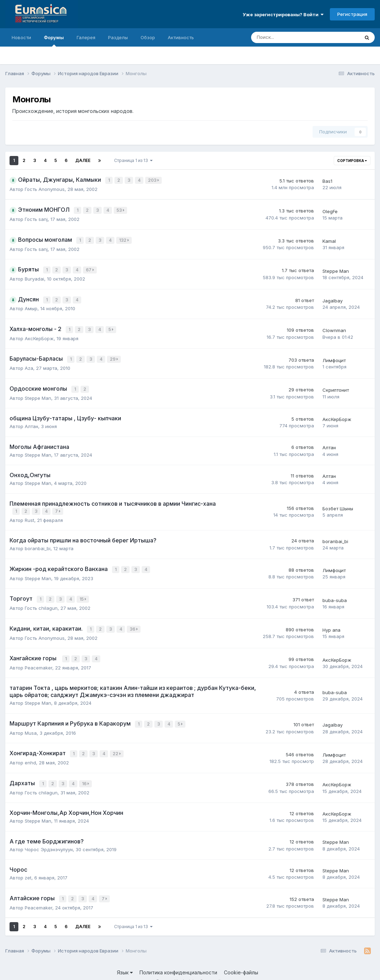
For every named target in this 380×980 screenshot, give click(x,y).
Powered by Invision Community (190, 970)
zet (28, 867)
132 (125, 239)
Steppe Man (336, 269)
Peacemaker (38, 659)
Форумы (54, 41)
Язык (125, 961)
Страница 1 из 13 (133, 160)
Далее (83, 160)
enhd (30, 752)
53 (121, 209)
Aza (29, 363)
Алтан (31, 421)
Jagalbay (332, 297)
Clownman (334, 327)
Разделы (118, 37)
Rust (29, 514)
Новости (21, 37)
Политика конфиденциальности (178, 961)
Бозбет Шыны (338, 503)
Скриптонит (336, 385)
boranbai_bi (38, 542)
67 (91, 268)
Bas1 (327, 181)
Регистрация (352, 14)
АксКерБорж (39, 334)
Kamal (329, 239)
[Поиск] (286, 37)
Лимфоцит (334, 356)
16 (86, 773)
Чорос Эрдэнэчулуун (49, 838)
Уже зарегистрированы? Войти (283, 14)
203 (154, 180)
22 (117, 744)
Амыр (31, 305)
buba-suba (335, 593)
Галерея (86, 37)
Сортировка (352, 161)
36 (134, 621)
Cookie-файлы (241, 961)
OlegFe (330, 210)
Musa (31, 723)
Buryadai (34, 276)
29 (115, 355)
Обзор (148, 37)
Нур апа (331, 622)
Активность (181, 37)
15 (84, 592)
